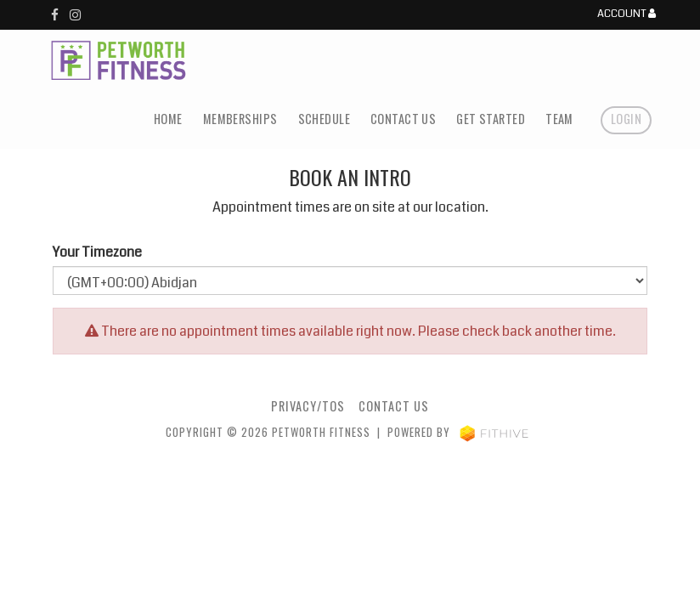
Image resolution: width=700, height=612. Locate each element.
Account (627, 14)
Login (626, 119)
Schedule (324, 119)
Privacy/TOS (308, 406)
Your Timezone (97, 252)
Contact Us (403, 119)
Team (559, 119)
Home (168, 119)
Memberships (240, 119)
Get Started (491, 119)
